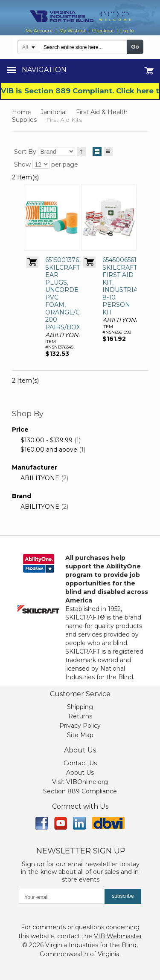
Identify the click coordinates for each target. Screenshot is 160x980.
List (108, 150)
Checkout (103, 31)
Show (22, 164)
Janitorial (54, 112)
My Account (39, 31)
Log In (127, 31)
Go (135, 47)
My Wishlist (73, 31)
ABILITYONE (40, 478)
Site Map (80, 735)
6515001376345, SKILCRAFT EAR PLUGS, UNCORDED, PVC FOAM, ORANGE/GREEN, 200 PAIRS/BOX (73, 294)
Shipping (80, 707)
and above (49, 450)
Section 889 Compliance (80, 791)
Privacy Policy (80, 726)
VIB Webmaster (118, 936)
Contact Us (80, 763)
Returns (80, 716)
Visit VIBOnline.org (80, 782)
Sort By (25, 152)
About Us (80, 772)
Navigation (44, 70)
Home (22, 112)
